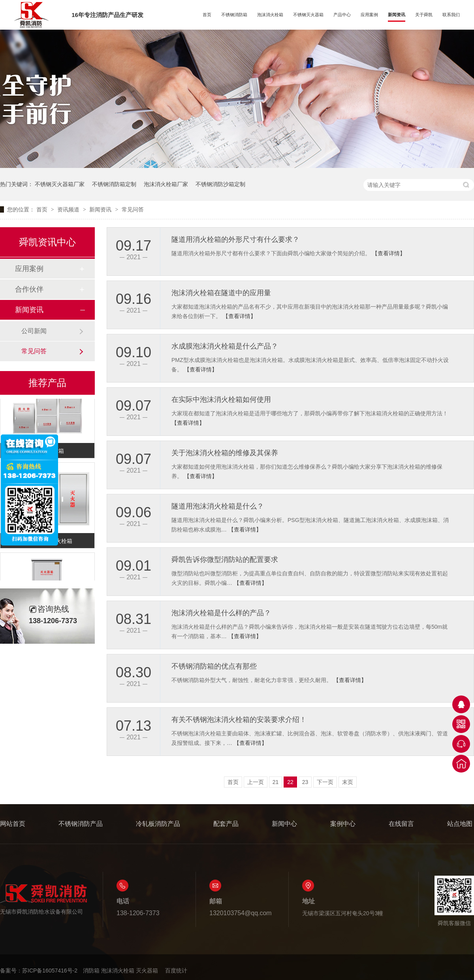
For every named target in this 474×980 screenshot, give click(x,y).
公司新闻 (34, 331)
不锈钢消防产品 (81, 824)
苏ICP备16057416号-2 (50, 971)
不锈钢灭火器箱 (308, 15)
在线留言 (401, 824)
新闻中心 (284, 824)
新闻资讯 (397, 15)
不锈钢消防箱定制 (114, 184)
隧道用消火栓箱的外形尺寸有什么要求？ (235, 239)
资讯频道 (69, 209)
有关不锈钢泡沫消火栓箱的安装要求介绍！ (239, 720)
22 (290, 782)
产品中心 (342, 15)
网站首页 (13, 824)
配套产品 (226, 824)
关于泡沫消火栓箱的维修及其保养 (225, 453)
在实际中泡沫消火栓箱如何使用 (221, 400)
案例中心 (343, 824)
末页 (348, 782)
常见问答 (133, 209)
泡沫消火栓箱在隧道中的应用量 (221, 293)
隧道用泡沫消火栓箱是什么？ (218, 506)
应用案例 (369, 15)
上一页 (256, 782)
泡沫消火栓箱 (270, 15)
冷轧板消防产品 (158, 824)
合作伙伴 (29, 289)
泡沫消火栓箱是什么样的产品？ (221, 613)
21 (276, 782)
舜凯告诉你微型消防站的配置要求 (225, 560)
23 (305, 782)
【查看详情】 (389, 253)
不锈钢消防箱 (234, 15)
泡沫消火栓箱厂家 (166, 184)
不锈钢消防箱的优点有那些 (214, 666)
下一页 (325, 782)
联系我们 (451, 15)
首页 (207, 15)
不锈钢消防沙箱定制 (220, 184)
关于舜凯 (424, 15)
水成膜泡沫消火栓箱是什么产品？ (225, 346)
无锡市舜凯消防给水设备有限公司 (43, 899)
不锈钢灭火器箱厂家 (60, 184)
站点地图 (460, 824)
